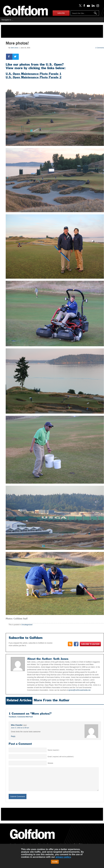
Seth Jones (14, 48)
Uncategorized (27, 625)
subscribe (61, 13)
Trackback (13, 717)
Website (50, 763)
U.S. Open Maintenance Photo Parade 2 (34, 77)
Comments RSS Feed (25, 717)
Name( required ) (53, 750)
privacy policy (63, 857)
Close (55, 862)
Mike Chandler (17, 725)
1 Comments (100, 48)
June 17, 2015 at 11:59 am (20, 728)
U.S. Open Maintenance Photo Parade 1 (34, 74)
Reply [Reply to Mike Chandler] (13, 736)
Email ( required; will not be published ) (61, 757)
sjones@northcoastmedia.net (79, 690)
